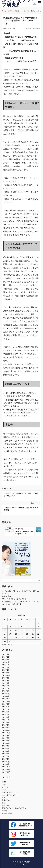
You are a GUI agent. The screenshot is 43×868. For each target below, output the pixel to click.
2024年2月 (6, 694)
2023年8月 (6, 709)
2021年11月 (6, 743)
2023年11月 (6, 701)
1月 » (10, 644)
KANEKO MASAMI (34, 29)
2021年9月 (6, 749)
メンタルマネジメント (10, 795)
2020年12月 (6, 767)
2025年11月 (6, 660)
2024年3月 (6, 691)
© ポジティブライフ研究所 (21, 862)
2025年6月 (6, 662)
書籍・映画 (6, 805)
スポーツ (5, 787)
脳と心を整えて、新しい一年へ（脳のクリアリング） (21, 601)
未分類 (4, 811)
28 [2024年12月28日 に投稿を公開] (33, 638)
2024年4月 (6, 688)
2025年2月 (6, 670)
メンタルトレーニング (10, 792)
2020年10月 (6, 772)
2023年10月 (6, 704)
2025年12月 (6, 657)
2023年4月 (6, 717)
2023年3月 (6, 720)
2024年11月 (6, 678)
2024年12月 (6, 675)
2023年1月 (6, 725)
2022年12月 (6, 728)
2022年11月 (6, 730)
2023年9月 (6, 707)
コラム (4, 785)
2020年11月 (6, 769)
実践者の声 (6, 800)
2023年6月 (6, 712)
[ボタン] (35, 4)
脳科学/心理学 (7, 813)
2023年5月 (6, 714)
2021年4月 (6, 756)
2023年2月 (6, 722)
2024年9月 (6, 680)
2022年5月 (6, 738)
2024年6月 (6, 686)
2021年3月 (6, 759)
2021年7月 (6, 751)
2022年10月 (6, 733)
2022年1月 (6, 741)
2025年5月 (6, 665)
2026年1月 (6, 654)
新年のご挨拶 (7, 596)
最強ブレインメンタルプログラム (14, 808)
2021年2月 (6, 762)
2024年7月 (6, 683)
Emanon (26, 865)
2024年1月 (6, 696)
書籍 (3, 803)
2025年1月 (6, 673)
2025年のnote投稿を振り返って (13, 604)
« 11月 (4, 644)
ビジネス (5, 790)
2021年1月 (6, 764)
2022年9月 (6, 735)
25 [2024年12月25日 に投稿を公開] (16, 638)
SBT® (4, 782)
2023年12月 (6, 699)
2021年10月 (6, 746)
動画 (3, 798)
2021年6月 (6, 754)
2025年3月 (6, 667)
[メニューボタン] (40, 3)
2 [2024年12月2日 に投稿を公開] (5, 627)
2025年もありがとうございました (14, 599)
